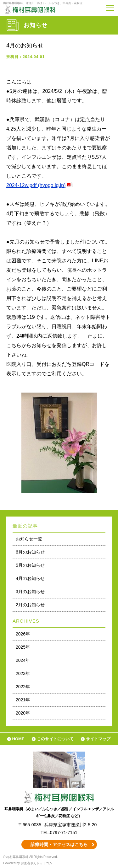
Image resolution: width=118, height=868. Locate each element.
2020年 (23, 713)
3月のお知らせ (30, 592)
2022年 (23, 687)
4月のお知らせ (30, 578)
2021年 (23, 700)
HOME (18, 739)
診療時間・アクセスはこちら (59, 844)
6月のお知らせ (30, 552)
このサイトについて (55, 739)
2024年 (23, 660)
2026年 (23, 634)
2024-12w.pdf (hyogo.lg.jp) (36, 185)
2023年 (23, 673)
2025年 (23, 647)
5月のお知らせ (30, 565)
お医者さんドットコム (37, 863)
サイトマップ (98, 739)
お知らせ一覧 (29, 539)
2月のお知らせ (30, 605)
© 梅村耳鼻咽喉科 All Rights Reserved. (31, 857)
